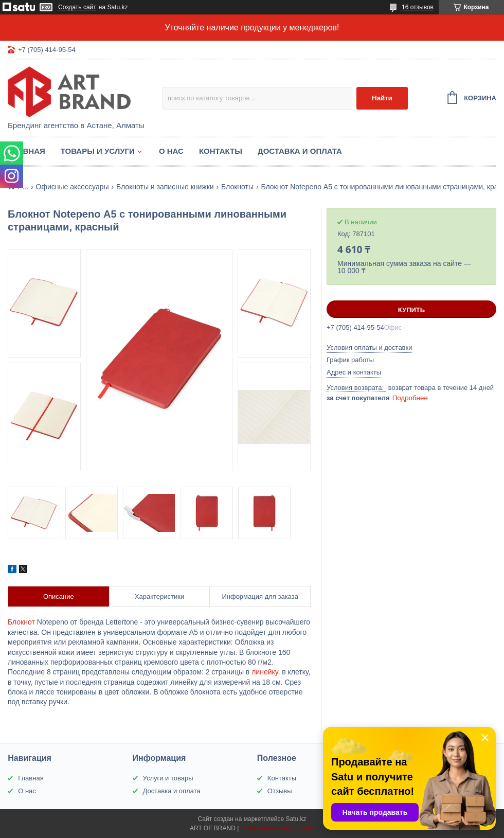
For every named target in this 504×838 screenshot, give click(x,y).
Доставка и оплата (300, 151)
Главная (26, 151)
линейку (265, 672)
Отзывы (280, 791)
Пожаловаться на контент (277, 828)
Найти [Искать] (382, 98)
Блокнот (21, 622)
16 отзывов (418, 7)
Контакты (221, 151)
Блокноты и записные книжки (165, 187)
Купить (411, 310)
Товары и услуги (98, 151)
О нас (171, 151)
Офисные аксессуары (73, 187)
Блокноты (237, 187)
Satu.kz (296, 819)
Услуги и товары (168, 778)
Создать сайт (77, 7)
